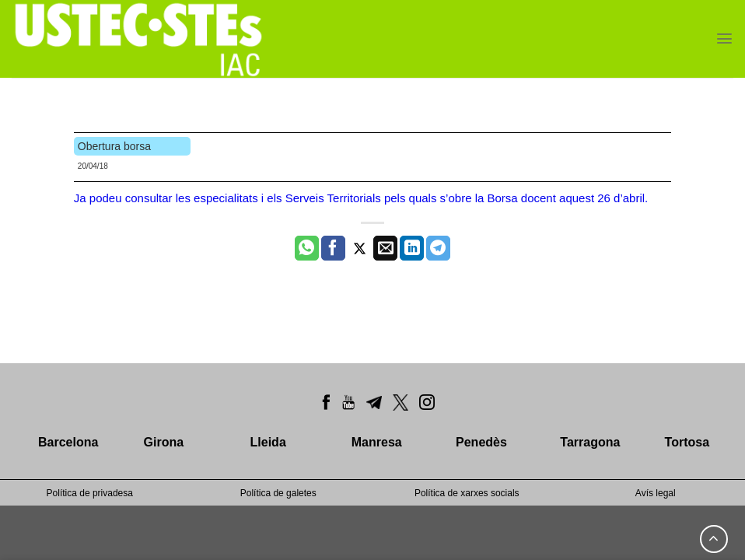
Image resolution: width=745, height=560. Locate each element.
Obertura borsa (114, 146)
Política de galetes (278, 493)
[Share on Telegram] (438, 248)
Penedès (481, 442)
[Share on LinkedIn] (412, 248)
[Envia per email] (385, 248)
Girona (164, 442)
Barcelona (68, 442)
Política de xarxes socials (467, 493)
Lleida (268, 442)
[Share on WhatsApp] (307, 248)
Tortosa (687, 442)
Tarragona (590, 442)
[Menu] (724, 38)
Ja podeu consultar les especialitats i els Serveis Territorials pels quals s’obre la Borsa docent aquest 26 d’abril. (361, 198)
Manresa (377, 442)
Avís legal (656, 493)
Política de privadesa (90, 493)
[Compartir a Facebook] (333, 248)
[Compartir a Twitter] (360, 248)
